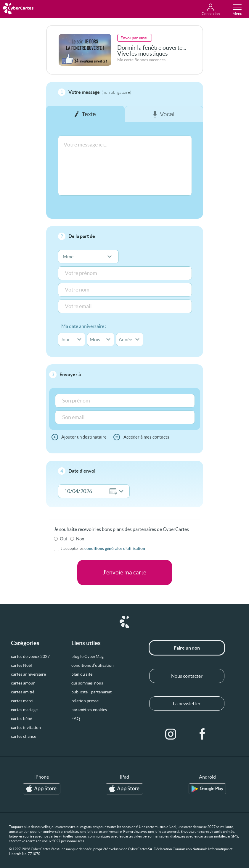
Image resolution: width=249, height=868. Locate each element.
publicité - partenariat (91, 692)
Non (80, 539)
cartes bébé (21, 719)
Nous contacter (187, 676)
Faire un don (187, 648)
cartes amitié (23, 692)
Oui (63, 539)
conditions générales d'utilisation (115, 548)
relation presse (85, 701)
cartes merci (22, 701)
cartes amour (23, 683)
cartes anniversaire (28, 674)
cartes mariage (24, 710)
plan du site (82, 674)
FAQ (76, 719)
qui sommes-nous (87, 683)
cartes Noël (21, 665)
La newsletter (187, 703)
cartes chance (24, 736)
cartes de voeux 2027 (30, 656)
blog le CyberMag (87, 656)
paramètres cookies (89, 710)
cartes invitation (26, 727)
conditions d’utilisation (93, 665)
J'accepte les (103, 548)
